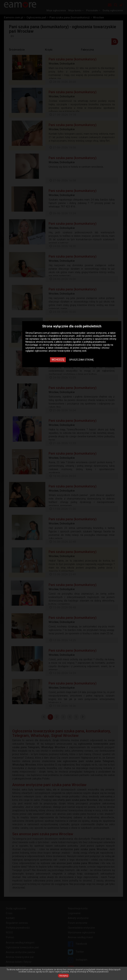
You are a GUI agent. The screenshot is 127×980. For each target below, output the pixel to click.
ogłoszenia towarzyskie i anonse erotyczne (83, 333)
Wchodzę (58, 360)
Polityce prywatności (99, 972)
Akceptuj (63, 976)
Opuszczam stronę (81, 360)
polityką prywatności (95, 342)
